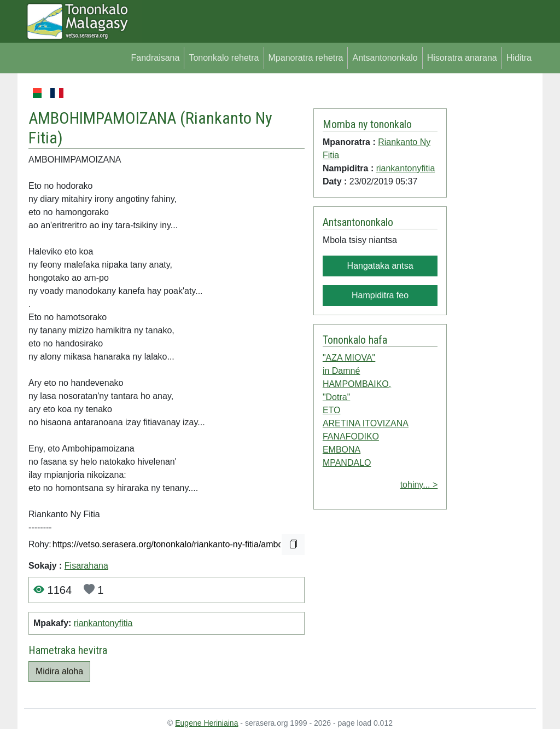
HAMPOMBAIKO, (357, 384)
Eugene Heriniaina (206, 723)
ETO (332, 410)
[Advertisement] (491, 251)
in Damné (341, 371)
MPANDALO (347, 463)
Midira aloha (59, 671)
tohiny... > (419, 485)
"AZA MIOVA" (349, 358)
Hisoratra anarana (462, 58)
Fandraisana (155, 58)
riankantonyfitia (103, 623)
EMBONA (342, 450)
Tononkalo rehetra (224, 58)
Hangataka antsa (380, 266)
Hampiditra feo (380, 295)
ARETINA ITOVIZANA (366, 423)
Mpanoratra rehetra (306, 58)
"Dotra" (336, 397)
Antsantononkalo (385, 58)
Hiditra (519, 58)
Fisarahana (86, 566)
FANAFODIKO (351, 436)
